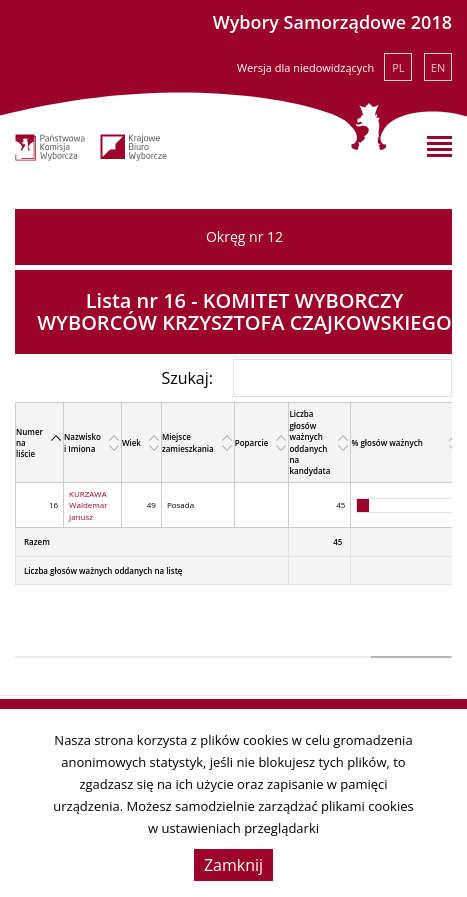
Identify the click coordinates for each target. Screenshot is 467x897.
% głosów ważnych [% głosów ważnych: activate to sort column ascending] (386, 442)
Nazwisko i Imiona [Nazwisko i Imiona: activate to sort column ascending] (82, 442)
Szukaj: (306, 378)
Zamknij (233, 865)
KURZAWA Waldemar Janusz (88, 505)
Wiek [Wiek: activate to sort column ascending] (131, 442)
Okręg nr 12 (244, 236)
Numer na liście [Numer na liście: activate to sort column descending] (29, 443)
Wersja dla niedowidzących (305, 67)
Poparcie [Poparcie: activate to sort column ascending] (252, 442)
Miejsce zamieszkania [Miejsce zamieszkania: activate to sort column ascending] (188, 442)
